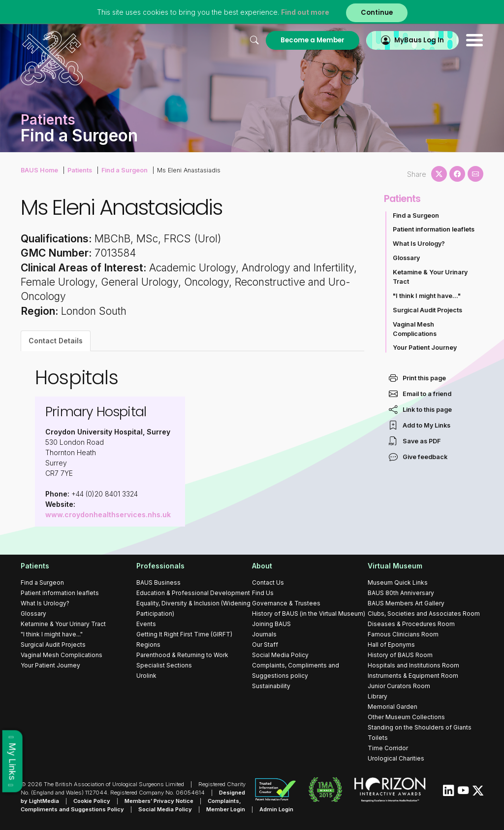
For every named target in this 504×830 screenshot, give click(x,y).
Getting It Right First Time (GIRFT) (184, 634)
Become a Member (313, 40)
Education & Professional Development (193, 593)
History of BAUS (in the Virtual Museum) (309, 614)
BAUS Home (39, 170)
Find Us (263, 593)
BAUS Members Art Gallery (406, 603)
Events (146, 624)
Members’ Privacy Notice (159, 801)
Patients (80, 170)
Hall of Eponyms (391, 645)
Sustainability (271, 686)
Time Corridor (388, 748)
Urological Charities (396, 758)
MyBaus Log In (419, 40)
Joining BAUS (271, 624)
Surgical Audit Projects (427, 310)
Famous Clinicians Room (403, 634)
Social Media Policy (280, 655)
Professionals (160, 566)
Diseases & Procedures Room (411, 624)
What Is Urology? (419, 244)
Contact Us (268, 582)
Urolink (146, 676)
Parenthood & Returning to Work (182, 655)
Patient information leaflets (434, 229)
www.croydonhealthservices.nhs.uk (108, 515)
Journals (264, 634)
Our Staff (265, 645)
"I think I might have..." (427, 296)
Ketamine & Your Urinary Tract (430, 277)
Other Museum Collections (406, 717)
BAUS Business (158, 582)
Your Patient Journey (425, 348)
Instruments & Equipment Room (413, 676)
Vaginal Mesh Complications (415, 329)
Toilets (378, 738)
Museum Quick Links (398, 582)
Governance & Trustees (286, 603)
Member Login (226, 809)
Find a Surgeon (125, 170)
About (262, 566)
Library (378, 696)
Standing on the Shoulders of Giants (420, 727)
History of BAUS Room (400, 655)
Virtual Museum (395, 566)
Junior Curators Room (399, 686)
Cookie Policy (92, 801)
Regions (148, 645)
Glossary (406, 258)
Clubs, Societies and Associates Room (424, 614)
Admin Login (276, 809)
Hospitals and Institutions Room (413, 665)
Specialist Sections (164, 665)
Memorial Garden (393, 707)
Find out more (305, 12)
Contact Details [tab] (56, 341)
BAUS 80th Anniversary (401, 593)
